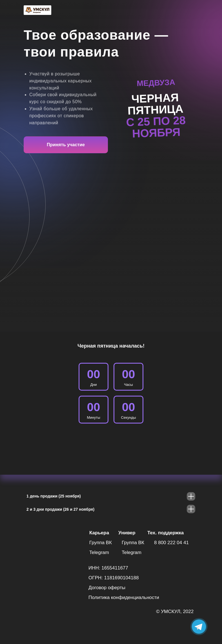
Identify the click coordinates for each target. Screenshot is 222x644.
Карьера (99, 533)
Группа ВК (101, 543)
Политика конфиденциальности (124, 597)
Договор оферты (107, 588)
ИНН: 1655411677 (108, 568)
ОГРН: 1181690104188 (114, 578)
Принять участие (66, 145)
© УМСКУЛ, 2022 (175, 612)
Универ (127, 533)
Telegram (99, 552)
